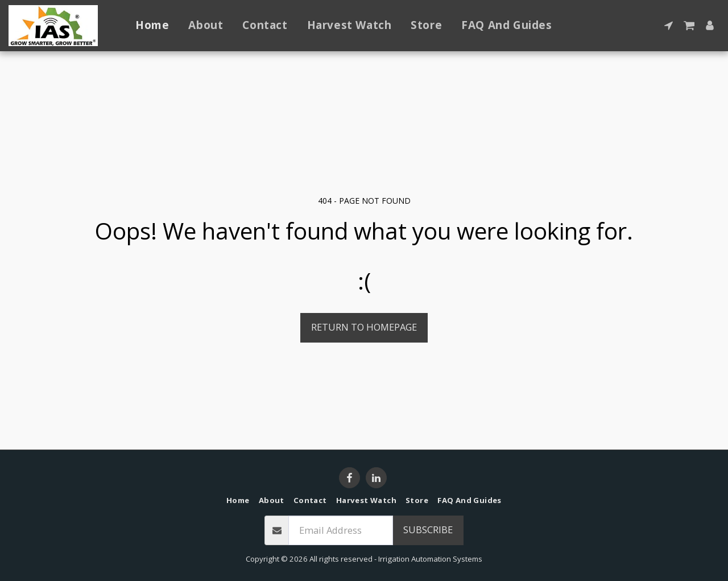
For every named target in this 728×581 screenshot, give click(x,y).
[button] (669, 25)
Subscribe (428, 530)
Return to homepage (364, 327)
